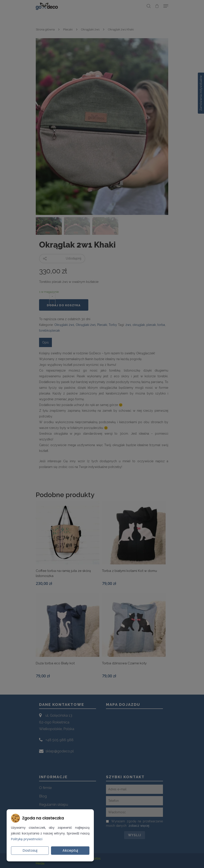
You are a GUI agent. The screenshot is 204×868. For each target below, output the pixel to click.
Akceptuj (70, 850)
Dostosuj (30, 850)
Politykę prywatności (27, 839)
